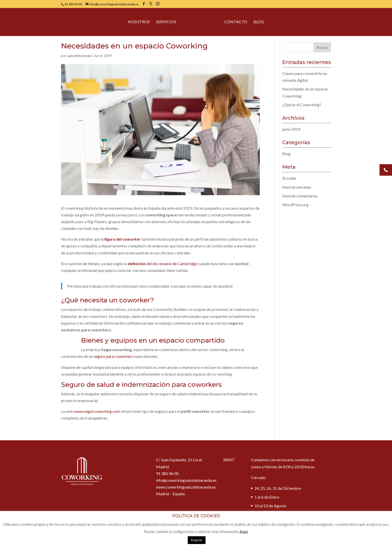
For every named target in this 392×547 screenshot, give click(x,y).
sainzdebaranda (79, 56)
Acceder (289, 178)
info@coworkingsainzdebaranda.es (186, 480)
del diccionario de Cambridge (162, 264)
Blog (259, 22)
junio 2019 (291, 129)
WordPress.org (295, 205)
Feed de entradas (297, 187)
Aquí (244, 532)
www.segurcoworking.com (97, 411)
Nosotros (139, 22)
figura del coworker (123, 239)
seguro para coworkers (113, 356)
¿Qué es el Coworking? (302, 105)
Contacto (236, 22)
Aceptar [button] (197, 540)
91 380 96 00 (73, 4)
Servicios (166, 22)
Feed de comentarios (300, 196)
